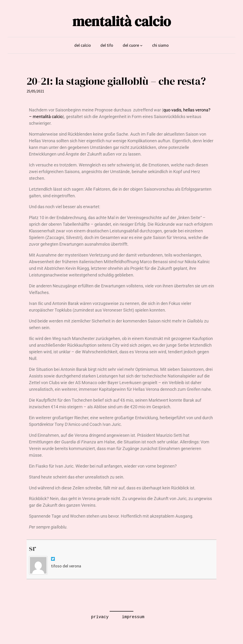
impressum (133, 617)
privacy (100, 617)
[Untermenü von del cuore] (141, 45)
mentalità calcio (122, 21)
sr (33, 548)
